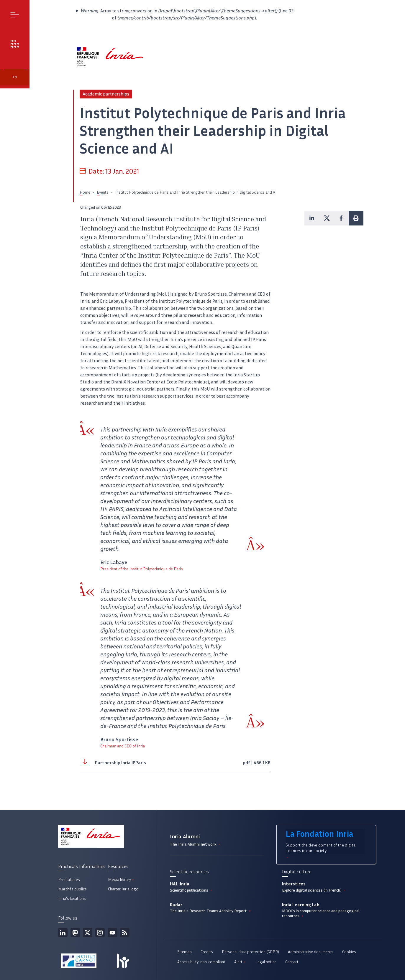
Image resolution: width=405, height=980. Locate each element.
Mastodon (75, 933)
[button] (312, 218)
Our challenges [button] (15, 44)
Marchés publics (72, 889)
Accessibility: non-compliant (201, 962)
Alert (240, 962)
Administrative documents (311, 952)
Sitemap (185, 952)
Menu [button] (15, 15)
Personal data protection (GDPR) (250, 952)
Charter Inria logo (123, 889)
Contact (292, 962)
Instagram (100, 933)
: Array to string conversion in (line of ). (187, 14)
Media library (121, 880)
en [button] (15, 77)
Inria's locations (72, 899)
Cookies (349, 952)
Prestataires (69, 880)
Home (85, 192)
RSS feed (125, 933)
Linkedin (63, 933)
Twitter (88, 933)
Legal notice (266, 962)
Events (103, 192)
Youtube (112, 933)
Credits (207, 952)
